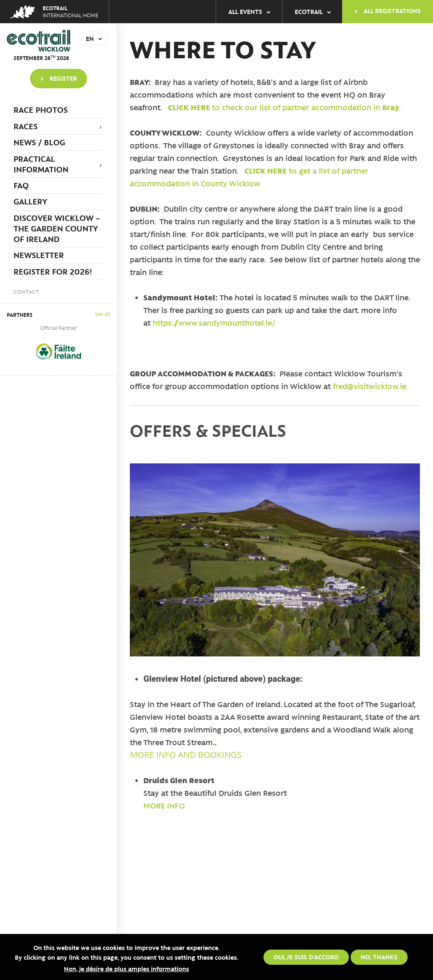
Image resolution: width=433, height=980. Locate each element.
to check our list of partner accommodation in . (284, 107)
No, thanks (379, 958)
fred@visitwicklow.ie (370, 386)
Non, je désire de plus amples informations (126, 971)
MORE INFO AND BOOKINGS (186, 755)
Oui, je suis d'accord (306, 958)
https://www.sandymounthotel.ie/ (214, 323)
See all (102, 314)
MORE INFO (164, 806)
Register (63, 78)
